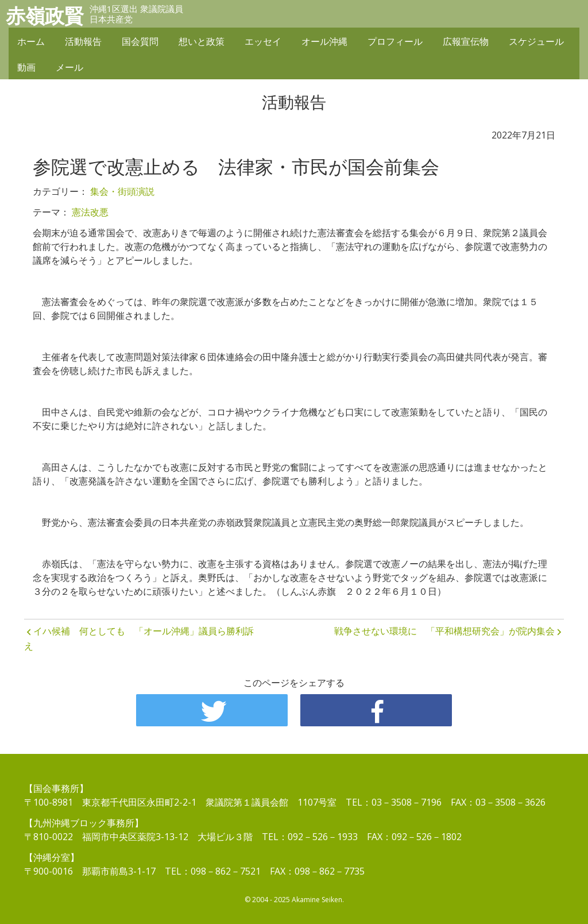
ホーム (31, 41)
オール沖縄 (324, 41)
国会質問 (140, 41)
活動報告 (83, 41)
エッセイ (263, 41)
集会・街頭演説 (122, 191)
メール (69, 67)
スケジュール (536, 41)
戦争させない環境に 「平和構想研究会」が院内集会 (444, 631)
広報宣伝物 (466, 41)
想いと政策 (202, 41)
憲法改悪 (90, 212)
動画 (26, 67)
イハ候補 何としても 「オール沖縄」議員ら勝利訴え (139, 638)
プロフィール (395, 41)
